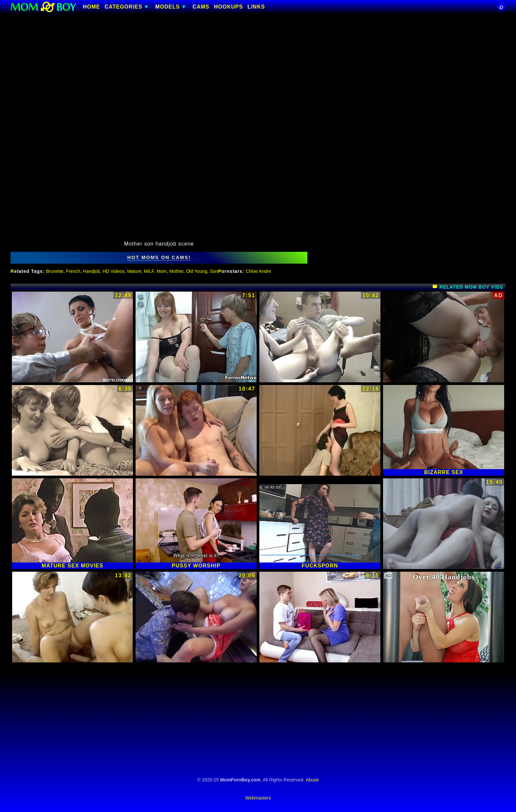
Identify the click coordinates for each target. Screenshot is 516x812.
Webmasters (258, 798)
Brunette (55, 271)
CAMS (201, 7)
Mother (177, 271)
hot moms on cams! (159, 257)
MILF (149, 271)
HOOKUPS (228, 7)
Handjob (91, 271)
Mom (162, 271)
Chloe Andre (258, 271)
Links (256, 7)
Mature (134, 271)
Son (214, 271)
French (73, 271)
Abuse (312, 780)
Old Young (197, 271)
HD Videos (114, 271)
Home (91, 7)
